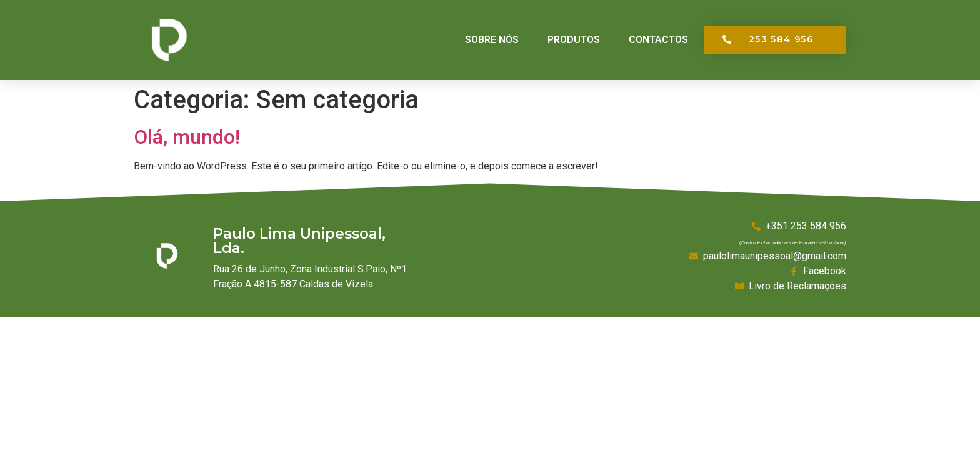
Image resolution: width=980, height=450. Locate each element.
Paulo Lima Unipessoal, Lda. (299, 241)
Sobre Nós (492, 40)
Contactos (658, 40)
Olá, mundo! (187, 137)
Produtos (574, 40)
